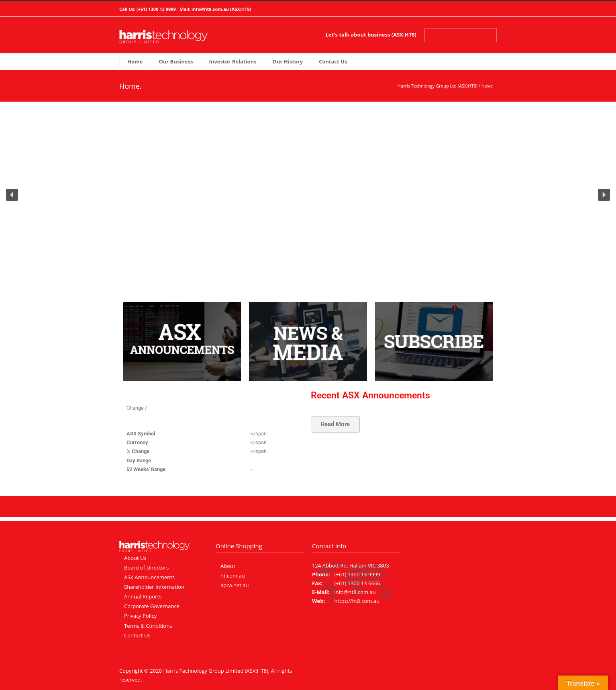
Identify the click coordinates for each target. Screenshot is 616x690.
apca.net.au (235, 585)
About (228, 566)
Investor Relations (233, 61)
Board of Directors (146, 568)
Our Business (176, 61)
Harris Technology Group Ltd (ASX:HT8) (438, 86)
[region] (308, 200)
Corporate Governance (152, 606)
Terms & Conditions (148, 626)
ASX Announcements (149, 577)
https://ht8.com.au (357, 601)
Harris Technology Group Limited (203, 671)
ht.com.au (233, 576)
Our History (288, 61)
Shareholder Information (154, 587)
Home (135, 61)
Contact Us (333, 61)
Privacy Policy (140, 616)
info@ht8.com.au (210, 9)
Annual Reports (143, 596)
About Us (135, 558)
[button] (12, 195)
